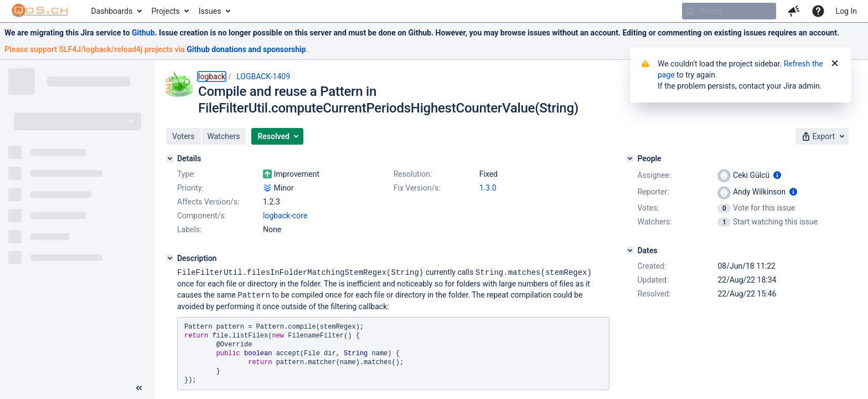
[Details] (170, 158)
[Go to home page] (40, 11)
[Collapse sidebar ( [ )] (139, 388)
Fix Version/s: (417, 188)
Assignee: (654, 175)
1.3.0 (488, 188)
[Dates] (630, 250)
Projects (165, 11)
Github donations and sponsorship (246, 49)
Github (143, 33)
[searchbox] (729, 11)
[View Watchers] (725, 222)
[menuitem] (116, 11)
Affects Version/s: (208, 202)
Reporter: (653, 192)
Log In (846, 11)
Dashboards (112, 11)
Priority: (190, 188)
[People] (630, 158)
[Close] (835, 64)
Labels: (189, 229)
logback (212, 76)
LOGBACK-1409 (263, 76)
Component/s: (202, 216)
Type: (186, 174)
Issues (210, 11)
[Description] (170, 258)
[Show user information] (777, 175)
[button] (794, 11)
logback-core (285, 216)
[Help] (818, 11)
